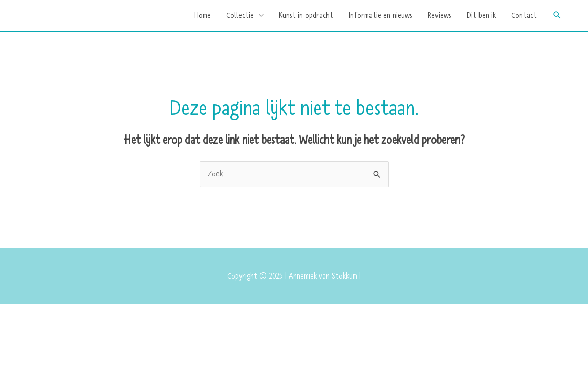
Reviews (440, 15)
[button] (557, 15)
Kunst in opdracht (306, 15)
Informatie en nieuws (380, 15)
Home (202, 15)
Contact (524, 15)
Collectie (240, 15)
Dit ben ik (481, 15)
